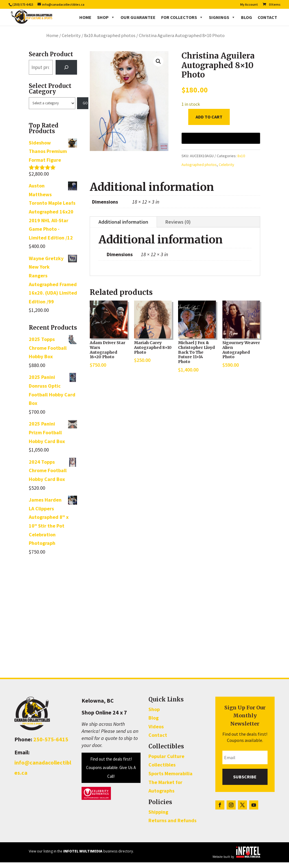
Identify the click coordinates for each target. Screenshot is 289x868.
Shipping (158, 818)
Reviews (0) (178, 227)
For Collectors (182, 17)
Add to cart (209, 122)
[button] (158, 67)
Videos (156, 732)
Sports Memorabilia (170, 779)
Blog (247, 17)
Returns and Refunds (172, 826)
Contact (267, 17)
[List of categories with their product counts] (52, 109)
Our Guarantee (138, 17)
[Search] (66, 73)
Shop (106, 17)
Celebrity (71, 41)
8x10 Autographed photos (110, 41)
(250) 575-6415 (23, 4)
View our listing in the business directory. (81, 857)
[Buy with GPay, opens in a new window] (221, 144)
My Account (249, 5)
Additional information (123, 227)
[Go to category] (83, 109)
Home (85, 17)
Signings (222, 17)
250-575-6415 (51, 745)
